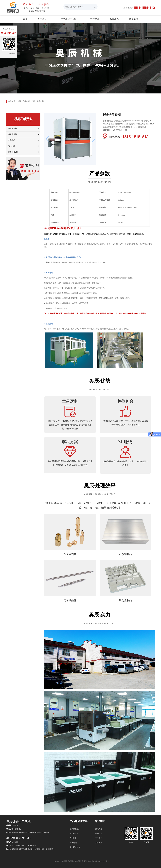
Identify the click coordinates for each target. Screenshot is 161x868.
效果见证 (95, 19)
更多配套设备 (13, 152)
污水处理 (12, 146)
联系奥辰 (134, 19)
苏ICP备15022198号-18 (100, 861)
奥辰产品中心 (23, 119)
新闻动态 (114, 19)
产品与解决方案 (69, 19)
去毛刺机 (40, 101)
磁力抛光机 (12, 128)
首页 (25, 19)
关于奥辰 (42, 19)
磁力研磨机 (12, 134)
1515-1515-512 (144, 8)
